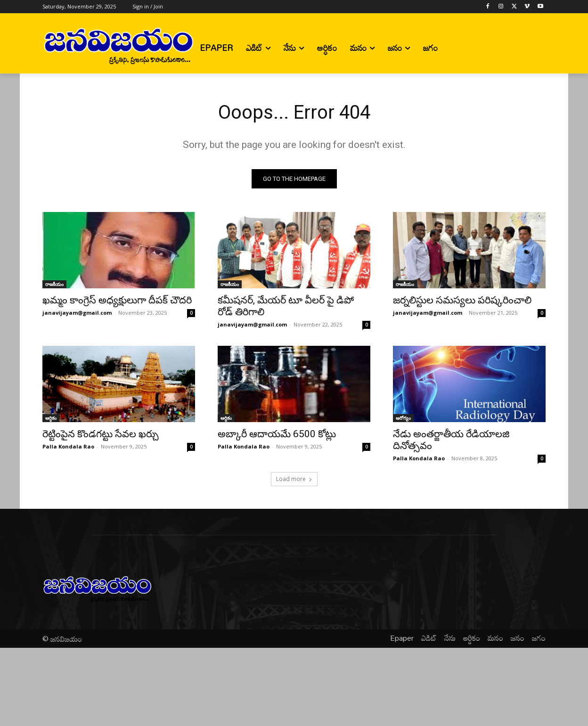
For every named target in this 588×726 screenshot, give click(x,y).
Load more (294, 479)
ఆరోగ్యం (403, 418)
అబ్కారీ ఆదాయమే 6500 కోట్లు (277, 434)
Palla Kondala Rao (68, 446)
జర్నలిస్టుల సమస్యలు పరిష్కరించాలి (462, 300)
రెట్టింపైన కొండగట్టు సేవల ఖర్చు (101, 434)
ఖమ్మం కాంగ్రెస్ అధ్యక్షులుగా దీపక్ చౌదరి (117, 300)
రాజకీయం (54, 284)
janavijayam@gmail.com (77, 313)
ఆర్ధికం (51, 418)
